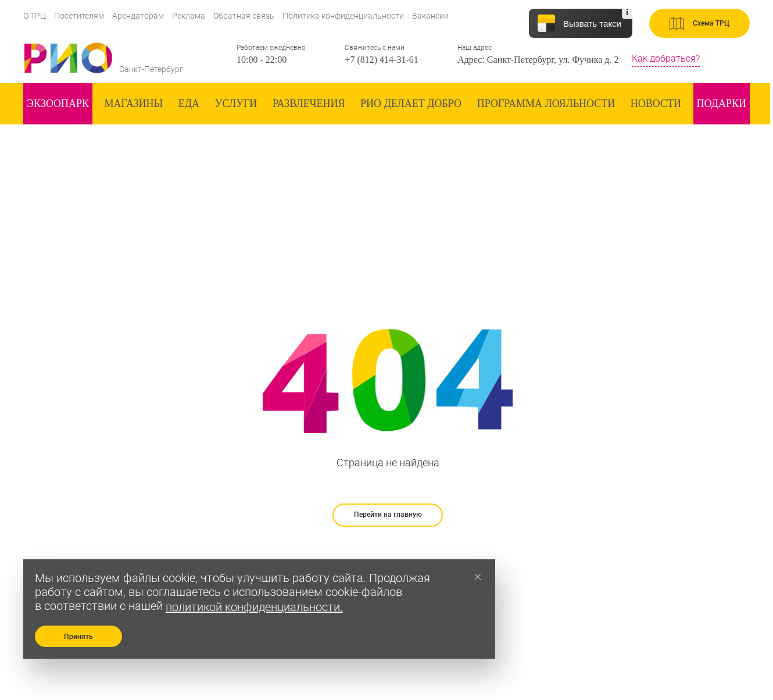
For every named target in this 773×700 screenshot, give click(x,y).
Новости (656, 103)
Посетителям (79, 16)
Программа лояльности (546, 103)
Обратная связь (244, 16)
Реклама (189, 16)
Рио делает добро (411, 103)
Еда (189, 103)
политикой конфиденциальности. (254, 607)
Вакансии (430, 16)
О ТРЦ (35, 16)
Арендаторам (138, 16)
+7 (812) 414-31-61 (381, 60)
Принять (78, 637)
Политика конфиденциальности (343, 16)
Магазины (134, 103)
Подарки (722, 103)
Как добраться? (666, 58)
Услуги (236, 103)
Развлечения (309, 103)
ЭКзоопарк (58, 103)
